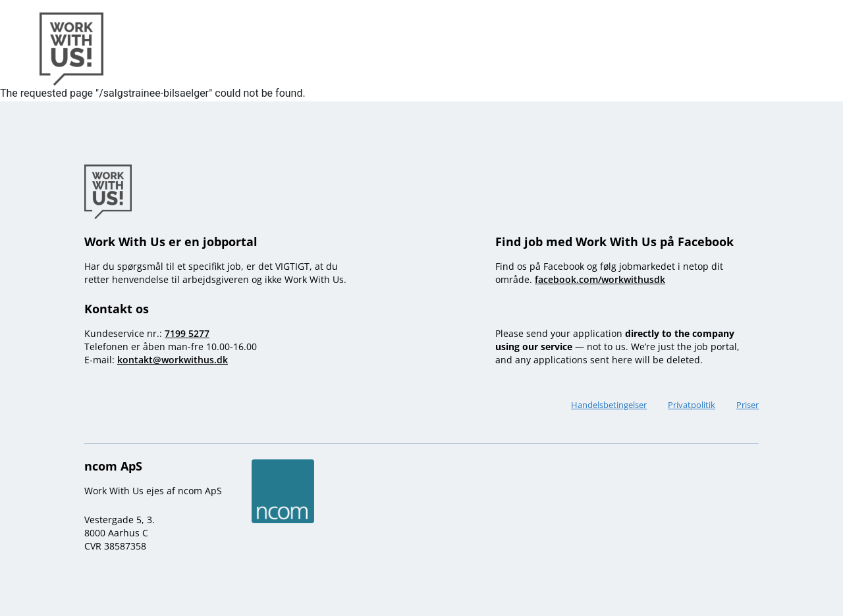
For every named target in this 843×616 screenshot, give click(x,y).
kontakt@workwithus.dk (173, 360)
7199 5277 (187, 333)
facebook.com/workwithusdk (600, 279)
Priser (748, 405)
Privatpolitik (692, 405)
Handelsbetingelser (609, 405)
